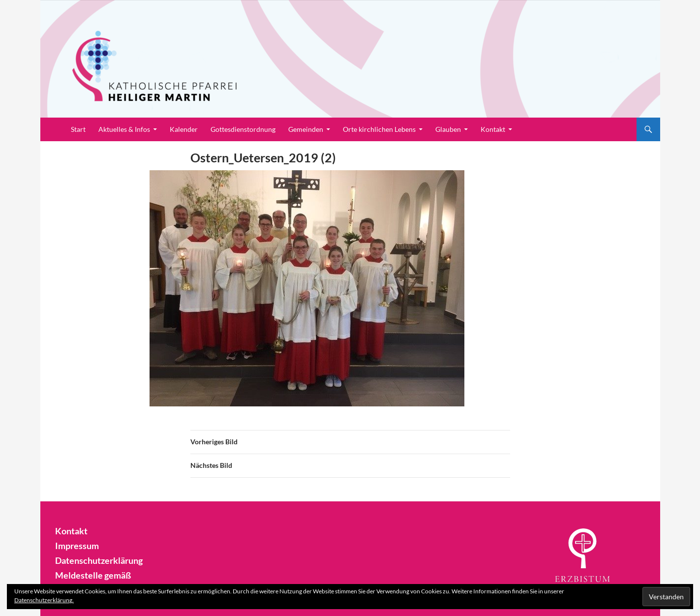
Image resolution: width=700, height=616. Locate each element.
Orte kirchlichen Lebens (379, 129)
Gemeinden (306, 129)
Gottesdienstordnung (243, 129)
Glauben (448, 129)
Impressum (75, 545)
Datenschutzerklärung (95, 559)
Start (78, 129)
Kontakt (493, 129)
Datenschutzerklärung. (44, 600)
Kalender (184, 129)
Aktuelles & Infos (124, 129)
